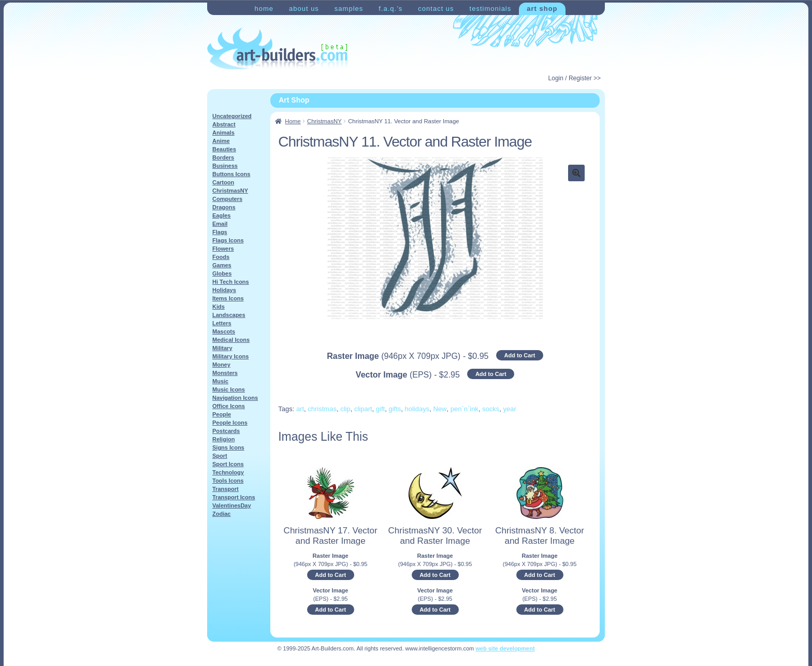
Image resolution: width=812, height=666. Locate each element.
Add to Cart (519, 355)
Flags (220, 232)
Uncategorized (232, 116)
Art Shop (542, 9)
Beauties (224, 149)
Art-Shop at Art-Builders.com (277, 49)
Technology (228, 472)
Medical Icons (231, 340)
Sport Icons (228, 464)
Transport (226, 489)
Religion (223, 439)
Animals (223, 133)
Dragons (224, 207)
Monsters (225, 373)
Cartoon (223, 182)
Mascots (224, 331)
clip (345, 409)
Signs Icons (228, 447)
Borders (223, 157)
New (440, 409)
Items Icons (228, 298)
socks (491, 409)
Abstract (224, 124)
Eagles (221, 215)
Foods (221, 257)
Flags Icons (228, 240)
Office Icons (229, 406)
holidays (417, 409)
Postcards (226, 431)
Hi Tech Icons (231, 282)
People (222, 414)
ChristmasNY (324, 121)
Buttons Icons (231, 174)
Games (222, 265)
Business (225, 166)
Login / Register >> (575, 78)
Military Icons (230, 356)
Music (220, 381)
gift (380, 409)
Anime (221, 141)
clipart (363, 409)
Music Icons (229, 389)
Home (264, 9)
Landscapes (229, 315)
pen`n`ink (465, 409)
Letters (222, 323)
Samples (349, 9)
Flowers (223, 249)
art (300, 409)
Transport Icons (234, 497)
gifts (395, 409)
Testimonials (491, 9)
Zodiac (221, 514)
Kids (219, 307)
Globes (222, 273)
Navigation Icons (235, 398)
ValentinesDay (232, 505)
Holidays (224, 290)
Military (222, 348)
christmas (322, 409)
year (510, 409)
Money (221, 365)
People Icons (230, 423)
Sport (220, 456)
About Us (304, 9)
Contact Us (436, 9)
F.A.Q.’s (390, 9)
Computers (227, 199)
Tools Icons (228, 481)
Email (220, 224)
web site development (505, 648)
